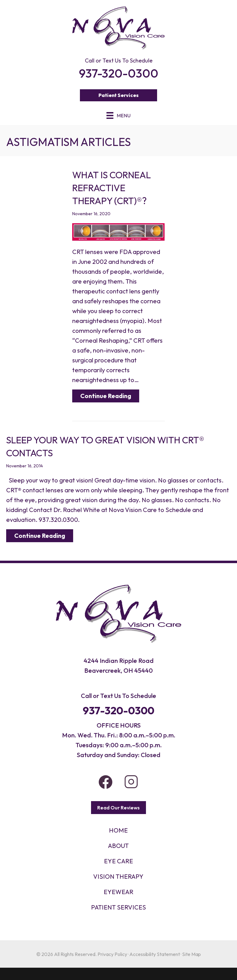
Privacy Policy (112, 954)
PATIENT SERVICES (118, 907)
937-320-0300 (118, 710)
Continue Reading (106, 396)
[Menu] (118, 115)
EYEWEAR (118, 892)
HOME (118, 830)
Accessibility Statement (155, 954)
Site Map (191, 954)
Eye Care (118, 861)
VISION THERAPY (118, 876)
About (118, 846)
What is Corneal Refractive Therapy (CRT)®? (112, 188)
